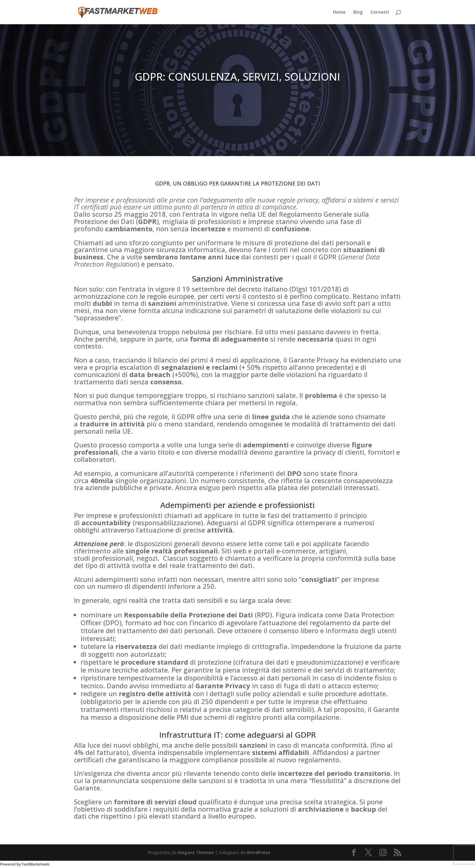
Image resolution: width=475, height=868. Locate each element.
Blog (358, 12)
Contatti (380, 12)
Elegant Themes (196, 852)
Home (339, 12)
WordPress (258, 852)
